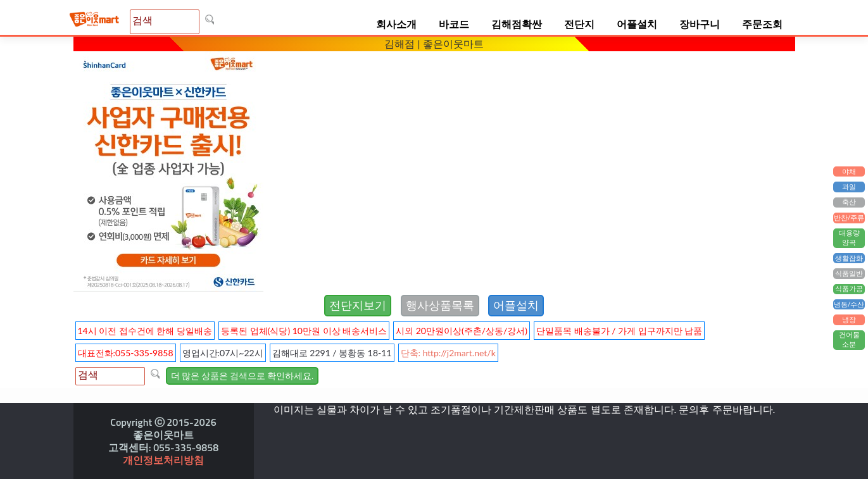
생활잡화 (849, 258)
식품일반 (849, 273)
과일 (849, 187)
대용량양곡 (849, 238)
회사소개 (396, 24)
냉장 (849, 320)
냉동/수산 (849, 304)
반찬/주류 (849, 218)
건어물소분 (849, 340)
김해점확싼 (517, 24)
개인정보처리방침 (163, 460)
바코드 (454, 24)
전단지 (579, 24)
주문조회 (762, 24)
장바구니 (700, 24)
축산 (849, 202)
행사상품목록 (440, 305)
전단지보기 (358, 305)
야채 (849, 171)
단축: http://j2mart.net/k (448, 353)
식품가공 (849, 289)
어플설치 (637, 24)
